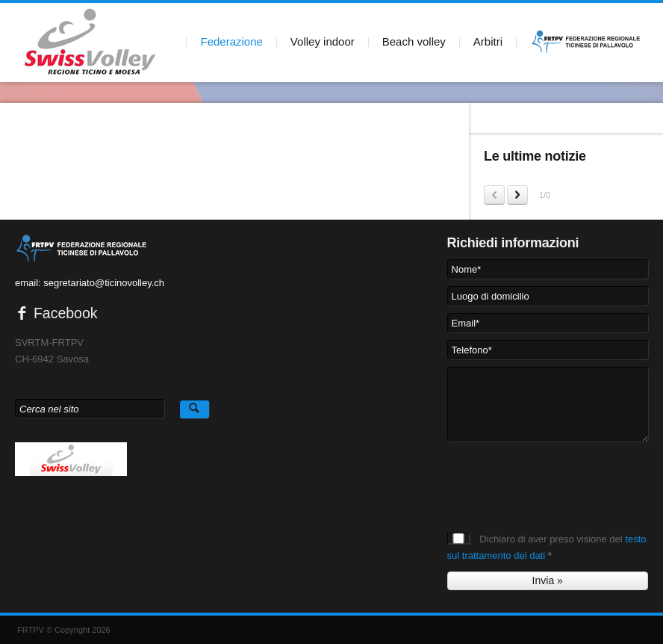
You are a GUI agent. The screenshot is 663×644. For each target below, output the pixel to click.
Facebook (56, 313)
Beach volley (414, 41)
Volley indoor (323, 41)
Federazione (231, 41)
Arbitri (488, 41)
